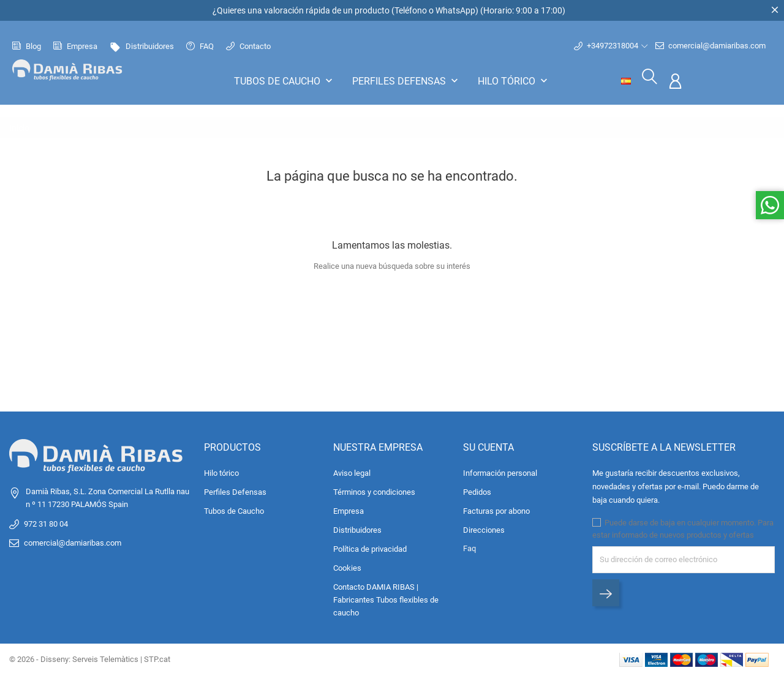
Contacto (248, 45)
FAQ (200, 45)
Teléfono (411, 10)
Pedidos (477, 490)
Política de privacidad (370, 547)
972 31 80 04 (46, 522)
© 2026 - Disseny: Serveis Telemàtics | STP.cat (90, 657)
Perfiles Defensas (406, 80)
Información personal (500, 471)
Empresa (75, 45)
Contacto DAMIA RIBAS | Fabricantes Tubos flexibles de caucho (386, 598)
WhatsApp (455, 10)
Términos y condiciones (374, 490)
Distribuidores (142, 45)
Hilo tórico (514, 80)
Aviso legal (352, 471)
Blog (27, 45)
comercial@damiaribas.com (710, 45)
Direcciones (484, 528)
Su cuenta (488, 446)
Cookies (347, 566)
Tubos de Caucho (285, 80)
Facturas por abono (496, 509)
